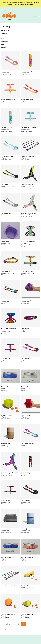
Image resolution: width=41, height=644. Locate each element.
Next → (5, 629)
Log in (35, 3)
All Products (5, 30)
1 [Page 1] (14, 624)
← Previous (6, 624)
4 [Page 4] (28, 624)
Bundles (4, 47)
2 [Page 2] (19, 624)
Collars (3, 39)
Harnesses (4, 33)
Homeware (4, 42)
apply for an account (28, 4)
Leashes (4, 36)
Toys (3, 44)
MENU (36, 17)
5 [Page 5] (33, 624)
